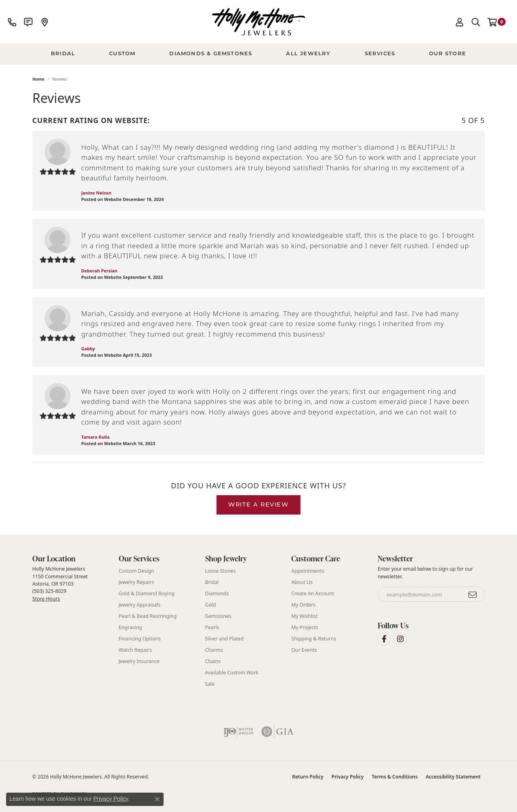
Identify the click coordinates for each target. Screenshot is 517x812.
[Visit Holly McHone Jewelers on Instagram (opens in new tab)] (400, 639)
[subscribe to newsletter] (473, 594)
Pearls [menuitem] (212, 627)
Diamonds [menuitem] (217, 593)
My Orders (303, 605)
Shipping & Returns (314, 639)
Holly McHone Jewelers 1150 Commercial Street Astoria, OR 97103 (60, 584)
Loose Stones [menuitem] (221, 571)
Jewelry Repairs (136, 582)
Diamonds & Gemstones (211, 54)
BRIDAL (63, 54)
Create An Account (313, 593)
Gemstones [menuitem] (218, 616)
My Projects (305, 627)
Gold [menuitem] (211, 605)
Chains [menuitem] (213, 661)
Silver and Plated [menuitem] (225, 639)
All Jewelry (308, 54)
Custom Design (137, 571)
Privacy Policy (348, 777)
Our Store (448, 54)
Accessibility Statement (453, 777)
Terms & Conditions (395, 777)
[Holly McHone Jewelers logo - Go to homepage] (258, 22)
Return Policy (308, 777)
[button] (460, 22)
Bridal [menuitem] (212, 582)
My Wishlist (304, 616)
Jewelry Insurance (139, 661)
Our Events (304, 650)
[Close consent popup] (157, 799)
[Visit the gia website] (277, 732)
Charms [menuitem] (214, 650)
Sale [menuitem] (210, 684)
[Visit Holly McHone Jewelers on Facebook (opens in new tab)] (384, 639)
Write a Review (258, 505)
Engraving (130, 627)
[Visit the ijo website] (239, 732)
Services (380, 54)
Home (38, 79)
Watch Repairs (135, 650)
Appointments (308, 571)
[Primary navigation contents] (258, 54)
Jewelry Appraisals (140, 605)
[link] (12, 22)
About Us (302, 582)
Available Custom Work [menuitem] (232, 673)
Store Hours (46, 599)
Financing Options (140, 639)
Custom (122, 54)
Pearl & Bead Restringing (148, 616)
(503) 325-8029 (49, 591)
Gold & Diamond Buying (147, 593)
